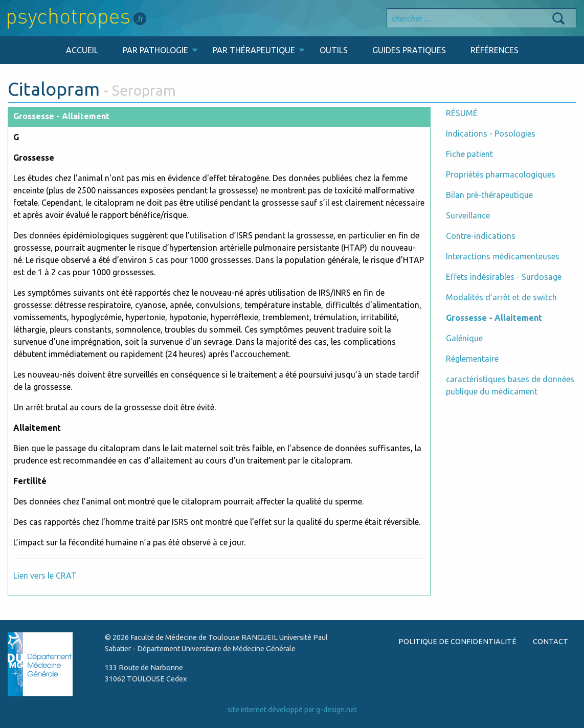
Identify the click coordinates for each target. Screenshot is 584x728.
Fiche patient (469, 154)
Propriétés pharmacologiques (501, 174)
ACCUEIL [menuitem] (82, 50)
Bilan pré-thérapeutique (489, 195)
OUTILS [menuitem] (334, 50)
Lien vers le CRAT (45, 576)
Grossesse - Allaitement (494, 318)
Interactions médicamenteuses (503, 256)
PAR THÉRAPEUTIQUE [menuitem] (254, 50)
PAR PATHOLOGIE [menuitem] (155, 50)
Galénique (464, 338)
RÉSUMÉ (462, 113)
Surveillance (468, 215)
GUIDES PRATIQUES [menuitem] (409, 50)
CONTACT (551, 642)
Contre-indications (481, 236)
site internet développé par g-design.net (292, 710)
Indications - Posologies (491, 134)
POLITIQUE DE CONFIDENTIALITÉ (457, 642)
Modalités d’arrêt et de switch (501, 297)
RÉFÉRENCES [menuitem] (495, 50)
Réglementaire (472, 359)
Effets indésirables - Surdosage (504, 277)
